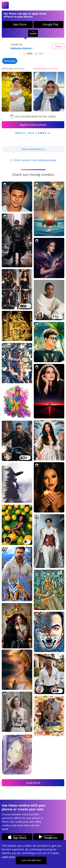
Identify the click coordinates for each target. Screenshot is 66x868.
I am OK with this (31, 860)
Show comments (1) (33, 149)
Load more (33, 783)
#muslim (10, 61)
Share (58, 46)
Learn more (8, 857)
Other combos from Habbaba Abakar (33, 160)
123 (39, 54)
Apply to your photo (33, 125)
